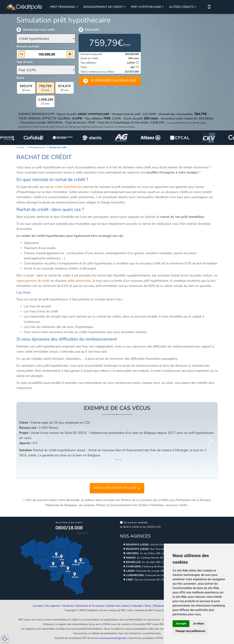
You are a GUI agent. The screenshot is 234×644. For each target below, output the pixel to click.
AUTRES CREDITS (181, 7)
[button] (210, 441)
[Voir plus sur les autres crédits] (195, 7)
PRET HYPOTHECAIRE (146, 7)
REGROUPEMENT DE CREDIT (103, 7)
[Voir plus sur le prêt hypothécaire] (163, 7)
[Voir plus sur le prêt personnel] (77, 7)
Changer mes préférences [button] (190, 631)
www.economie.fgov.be (113, 638)
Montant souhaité (28, 46)
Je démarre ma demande (110, 81)
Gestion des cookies (118, 606)
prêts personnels (79, 281)
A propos (38, 606)
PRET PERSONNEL (63, 7)
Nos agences (53, 606)
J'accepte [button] (181, 624)
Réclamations (161, 606)
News (148, 606)
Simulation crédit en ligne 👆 (117, 488)
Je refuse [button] (198, 624)
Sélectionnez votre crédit (39, 30)
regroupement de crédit (33, 281)
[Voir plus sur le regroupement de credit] (125, 7)
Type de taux (25, 62)
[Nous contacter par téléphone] (209, 7)
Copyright (137, 606)
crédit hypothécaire (68, 187)
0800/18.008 (69, 528)
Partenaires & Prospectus (90, 606)
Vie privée (68, 606)
